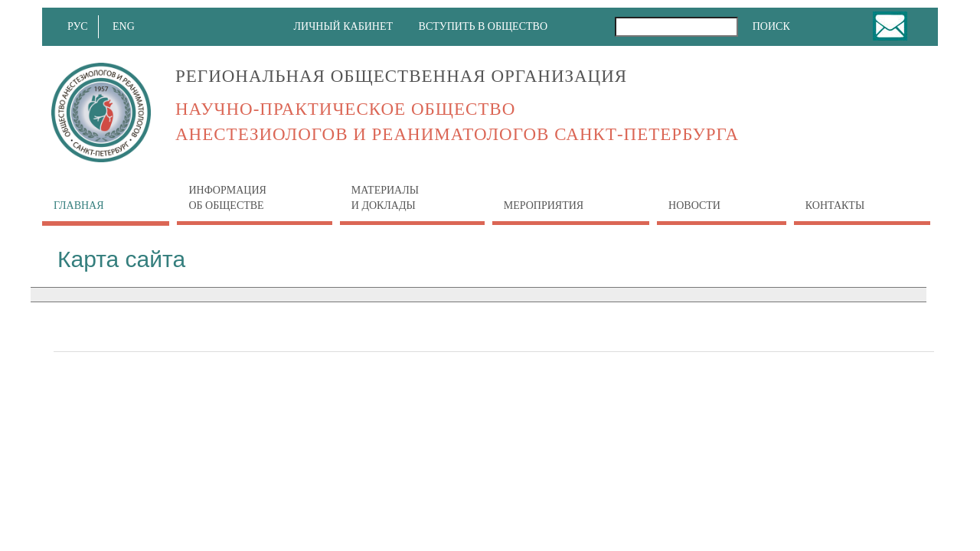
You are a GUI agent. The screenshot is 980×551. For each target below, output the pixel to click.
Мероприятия (544, 205)
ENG (127, 26)
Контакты (835, 205)
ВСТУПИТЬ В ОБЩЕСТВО (483, 26)
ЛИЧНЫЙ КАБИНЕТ (343, 26)
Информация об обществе (227, 198)
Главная (79, 205)
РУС (79, 26)
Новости (694, 198)
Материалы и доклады (385, 198)
